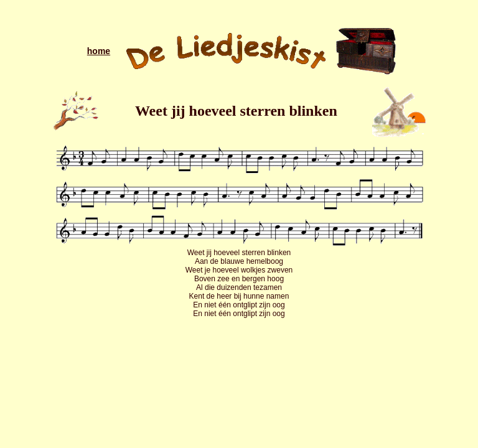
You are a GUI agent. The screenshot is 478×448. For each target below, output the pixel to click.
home (99, 51)
